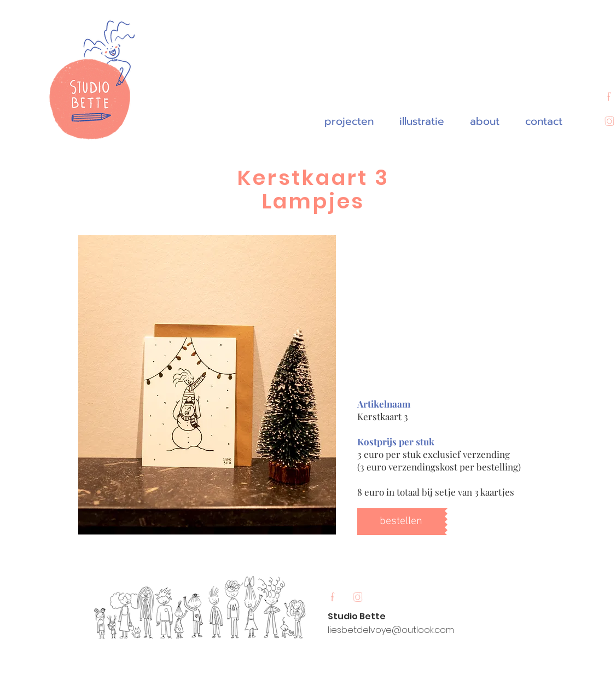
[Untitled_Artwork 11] (357, 598)
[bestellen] (401, 522)
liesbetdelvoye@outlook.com (391, 630)
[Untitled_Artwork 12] (333, 598)
